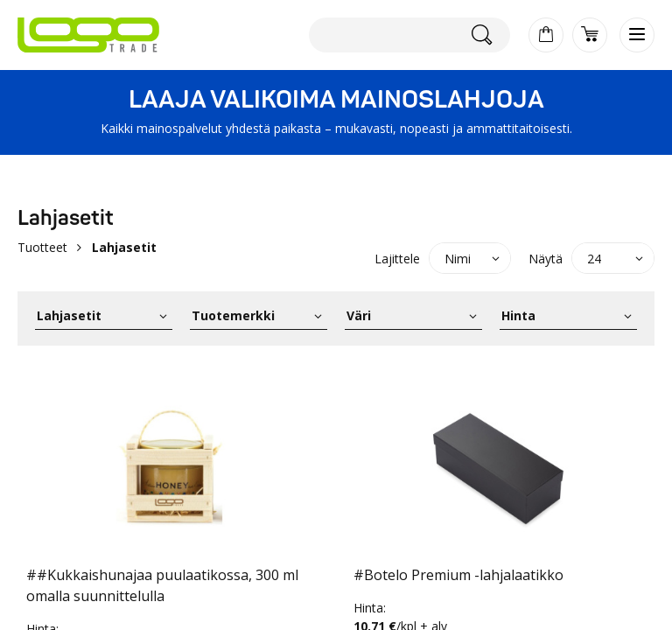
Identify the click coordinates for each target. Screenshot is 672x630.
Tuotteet (42, 247)
